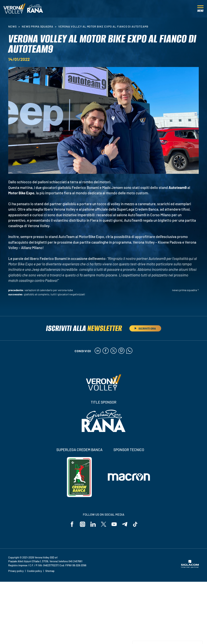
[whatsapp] (129, 351)
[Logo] (14, 9)
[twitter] (114, 351)
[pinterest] (121, 351)
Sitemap (50, 571)
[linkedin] (98, 351)
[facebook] (106, 351)
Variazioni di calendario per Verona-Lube (49, 290)
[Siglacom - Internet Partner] (190, 567)
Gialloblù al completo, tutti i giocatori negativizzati (54, 294)
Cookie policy (34, 571)
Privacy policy (16, 571)
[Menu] (200, 9)
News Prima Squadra (37, 26)
